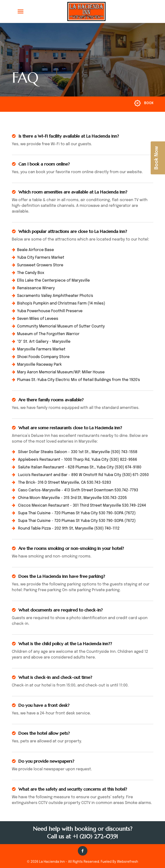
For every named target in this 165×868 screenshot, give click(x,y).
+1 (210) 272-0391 (95, 836)
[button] (149, 11)
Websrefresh (128, 862)
